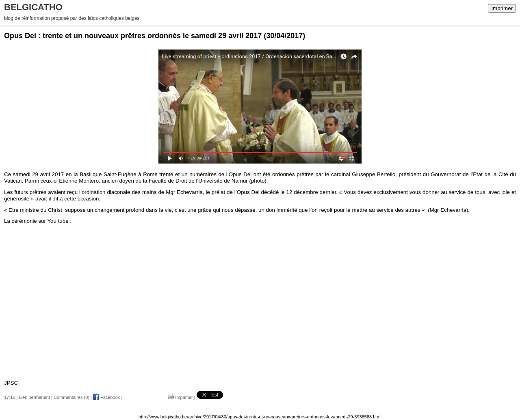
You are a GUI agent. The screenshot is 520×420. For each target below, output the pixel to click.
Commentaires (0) (71, 397)
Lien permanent (35, 397)
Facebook (106, 397)
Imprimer (502, 8)
